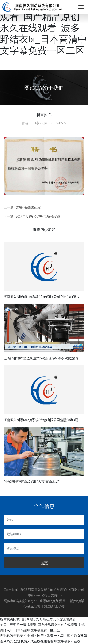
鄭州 (62, 601)
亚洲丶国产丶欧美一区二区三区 (50, 636)
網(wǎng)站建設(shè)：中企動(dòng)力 (31, 601)
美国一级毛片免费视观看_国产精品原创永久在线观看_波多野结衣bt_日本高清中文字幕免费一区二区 (44, 28)
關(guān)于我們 (44, 88)
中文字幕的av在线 (67, 641)
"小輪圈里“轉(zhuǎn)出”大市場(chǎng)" (32, 482)
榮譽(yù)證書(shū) (28, 208)
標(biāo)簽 (57, 607)
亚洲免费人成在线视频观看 (34, 641)
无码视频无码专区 (13, 636)
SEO (47, 607)
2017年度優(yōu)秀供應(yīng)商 (38, 217)
